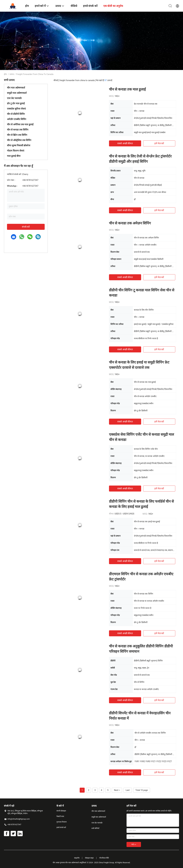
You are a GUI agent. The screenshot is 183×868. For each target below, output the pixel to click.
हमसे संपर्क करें (61, 827)
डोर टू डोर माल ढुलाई (16, 103)
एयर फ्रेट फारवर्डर (14, 98)
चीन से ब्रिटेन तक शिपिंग (17, 135)
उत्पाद (12, 74)
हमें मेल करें (159, 143)
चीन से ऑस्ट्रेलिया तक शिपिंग (19, 140)
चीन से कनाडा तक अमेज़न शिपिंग (130, 223)
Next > (117, 790)
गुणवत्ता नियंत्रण (62, 822)
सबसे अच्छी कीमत (125, 143)
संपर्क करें (26, 227)
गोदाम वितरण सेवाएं (16, 151)
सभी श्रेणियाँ (95, 828)
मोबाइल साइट (89, 858)
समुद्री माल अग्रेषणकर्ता (17, 93)
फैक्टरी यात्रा (60, 816)
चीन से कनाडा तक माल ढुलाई (127, 89)
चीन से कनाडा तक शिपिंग (18, 130)
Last (128, 790)
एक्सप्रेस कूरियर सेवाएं (16, 109)
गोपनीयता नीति (104, 858)
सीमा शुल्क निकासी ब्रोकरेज (19, 145)
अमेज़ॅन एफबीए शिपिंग (17, 119)
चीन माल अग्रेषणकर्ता (16, 88)
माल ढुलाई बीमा (14, 156)
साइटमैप (77, 858)
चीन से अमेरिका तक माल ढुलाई (20, 124)
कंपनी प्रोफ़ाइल (61, 811)
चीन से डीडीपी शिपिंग (16, 114)
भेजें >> (134, 845)
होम (5, 74)
